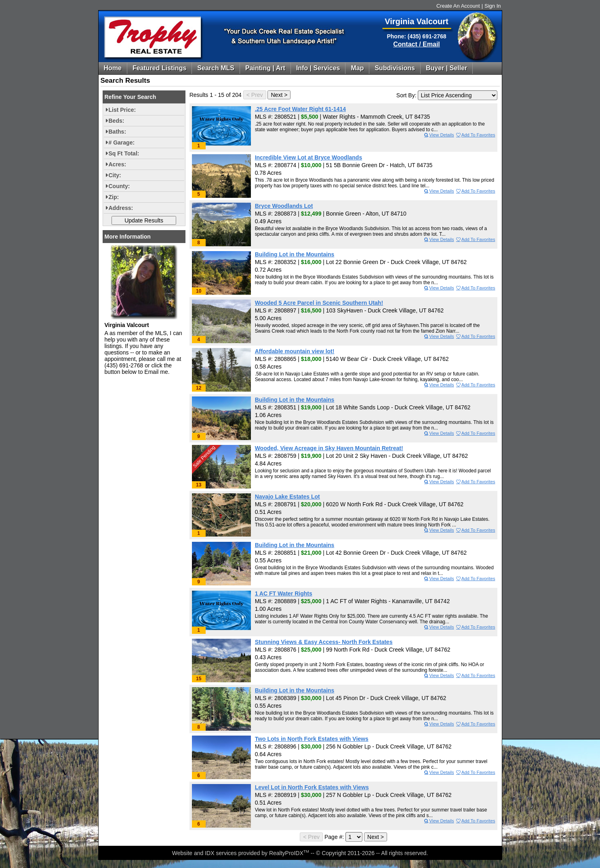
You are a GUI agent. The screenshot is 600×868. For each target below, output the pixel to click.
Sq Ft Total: (124, 153)
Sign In (493, 6)
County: (119, 186)
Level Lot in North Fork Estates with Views (312, 787)
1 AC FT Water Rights (284, 593)
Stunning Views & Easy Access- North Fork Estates (324, 642)
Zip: (114, 197)
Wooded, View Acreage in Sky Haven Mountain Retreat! (329, 448)
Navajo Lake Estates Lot (287, 497)
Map (357, 68)
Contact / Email (417, 44)
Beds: (117, 121)
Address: (121, 208)
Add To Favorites (475, 135)
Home (113, 68)
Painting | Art (265, 68)
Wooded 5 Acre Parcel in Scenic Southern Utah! (319, 303)
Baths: (118, 132)
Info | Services (318, 68)
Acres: (118, 164)
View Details (439, 135)
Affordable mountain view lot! (295, 351)
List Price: (122, 110)
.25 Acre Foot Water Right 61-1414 (300, 109)
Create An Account (458, 6)
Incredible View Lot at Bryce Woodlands (309, 157)
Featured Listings (159, 68)
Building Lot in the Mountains (295, 254)
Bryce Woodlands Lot (284, 206)
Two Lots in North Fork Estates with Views (312, 739)
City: (115, 175)
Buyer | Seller (446, 68)
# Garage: (122, 143)
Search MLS (216, 68)
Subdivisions (395, 68)
